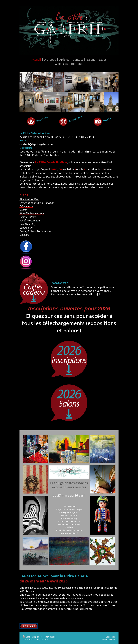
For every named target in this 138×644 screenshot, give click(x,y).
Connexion (111, 637)
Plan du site (50, 637)
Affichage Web (109, 639)
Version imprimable (33, 637)
